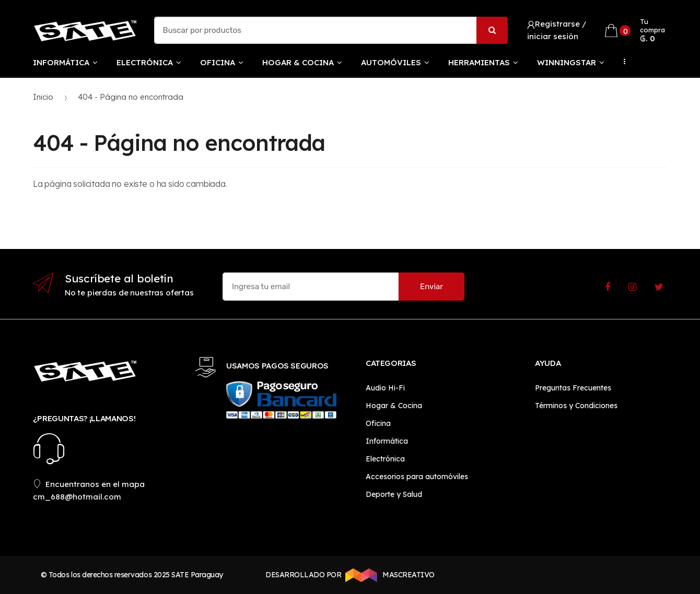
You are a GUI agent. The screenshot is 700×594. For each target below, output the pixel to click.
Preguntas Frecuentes (573, 388)
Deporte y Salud (394, 494)
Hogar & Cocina (298, 62)
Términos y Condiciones (576, 406)
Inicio (43, 97)
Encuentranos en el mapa (89, 484)
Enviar (431, 287)
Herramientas (479, 62)
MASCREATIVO (388, 575)
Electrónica (145, 62)
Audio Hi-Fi (385, 388)
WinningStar (567, 62)
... (622, 62)
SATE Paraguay (197, 575)
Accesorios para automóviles (417, 477)
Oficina (218, 62)
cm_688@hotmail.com (77, 497)
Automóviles (391, 62)
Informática (61, 62)
